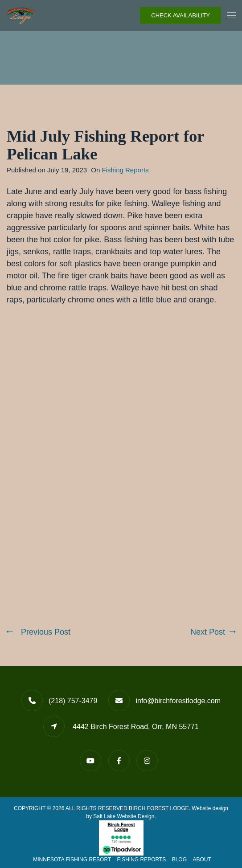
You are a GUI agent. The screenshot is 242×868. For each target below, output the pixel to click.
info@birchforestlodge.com (178, 701)
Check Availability (180, 15)
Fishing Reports (125, 170)
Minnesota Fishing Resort (72, 860)
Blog (179, 860)
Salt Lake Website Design (124, 816)
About (202, 860)
